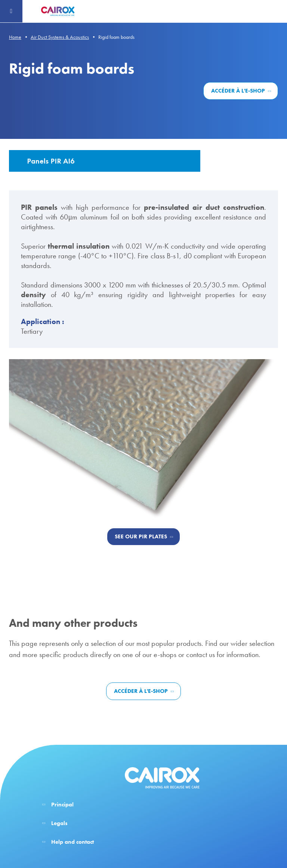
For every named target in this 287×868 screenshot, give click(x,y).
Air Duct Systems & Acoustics (60, 37)
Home (15, 37)
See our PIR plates (141, 536)
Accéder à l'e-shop (238, 91)
